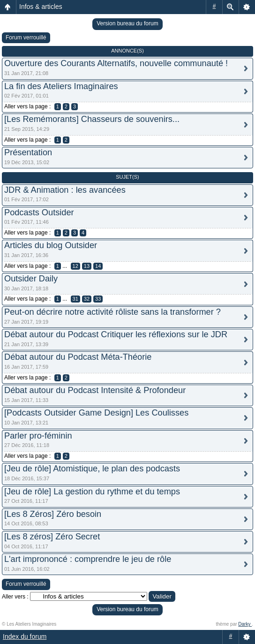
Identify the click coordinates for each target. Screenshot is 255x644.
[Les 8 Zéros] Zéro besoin (53, 514)
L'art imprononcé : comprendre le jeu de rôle (88, 559)
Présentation (28, 152)
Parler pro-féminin (38, 436)
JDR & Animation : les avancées (65, 190)
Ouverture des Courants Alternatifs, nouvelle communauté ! (116, 63)
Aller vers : (15, 597)
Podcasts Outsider (39, 212)
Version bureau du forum (127, 23)
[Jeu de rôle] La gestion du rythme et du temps (92, 492)
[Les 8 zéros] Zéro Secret (52, 537)
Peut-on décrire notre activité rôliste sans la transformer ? (112, 312)
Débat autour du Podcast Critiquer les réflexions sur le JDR (116, 334)
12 (75, 266)
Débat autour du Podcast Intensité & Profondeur (95, 390)
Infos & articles (41, 7)
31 (75, 299)
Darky (245, 624)
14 (98, 266)
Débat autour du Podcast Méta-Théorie (78, 357)
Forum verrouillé (26, 38)
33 (98, 299)
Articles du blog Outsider (51, 245)
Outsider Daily (31, 279)
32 (87, 299)
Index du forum (25, 636)
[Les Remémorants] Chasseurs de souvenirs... (92, 119)
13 (87, 266)
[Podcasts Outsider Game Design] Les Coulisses (96, 413)
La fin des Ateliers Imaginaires (61, 86)
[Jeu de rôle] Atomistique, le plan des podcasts (92, 469)
